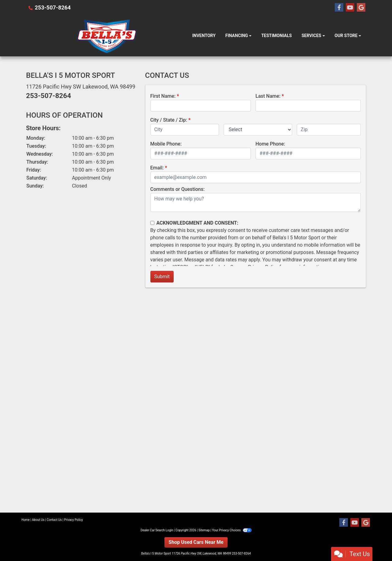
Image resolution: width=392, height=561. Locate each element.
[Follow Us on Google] (361, 8)
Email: (157, 168)
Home (26, 520)
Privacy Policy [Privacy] (73, 520)
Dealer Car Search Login (157, 530)
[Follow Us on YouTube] (350, 8)
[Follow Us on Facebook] (339, 8)
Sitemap (204, 530)
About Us (38, 520)
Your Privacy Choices (232, 530)
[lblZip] (329, 130)
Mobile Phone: (166, 144)
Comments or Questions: (178, 189)
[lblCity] (185, 130)
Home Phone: (270, 144)
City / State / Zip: (169, 120)
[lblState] (258, 130)
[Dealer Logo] (107, 36)
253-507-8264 (53, 8)
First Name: (163, 96)
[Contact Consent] (152, 223)
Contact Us (54, 520)
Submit (162, 277)
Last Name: (268, 96)
